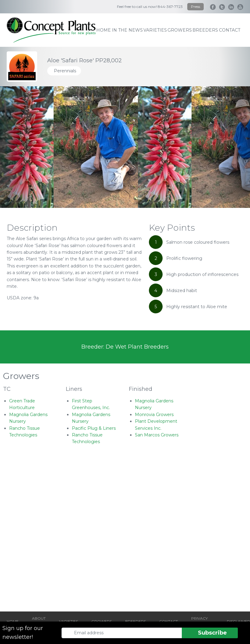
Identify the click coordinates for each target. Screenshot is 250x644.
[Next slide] (231, 147)
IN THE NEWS (127, 30)
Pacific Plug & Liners (94, 428)
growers (180, 30)
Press (195, 7)
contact (230, 30)
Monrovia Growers (154, 415)
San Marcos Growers (157, 435)
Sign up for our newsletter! (23, 633)
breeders (205, 30)
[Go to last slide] (19, 147)
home (104, 30)
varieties (155, 30)
